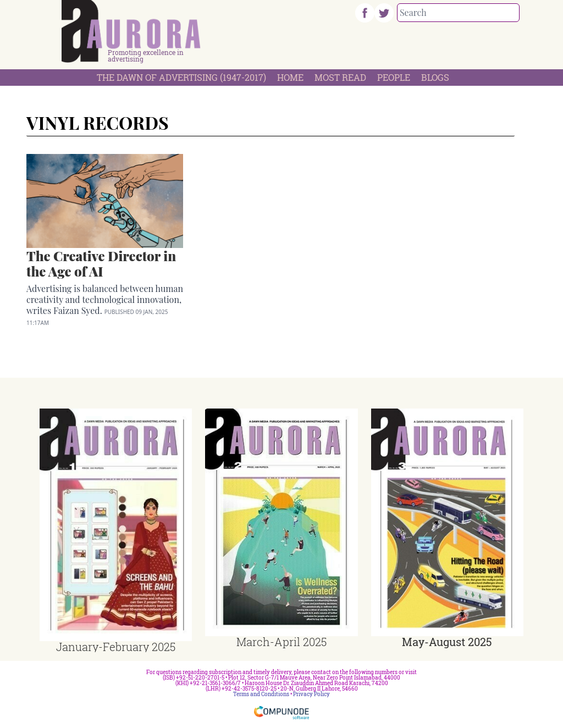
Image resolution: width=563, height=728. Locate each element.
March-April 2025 (281, 642)
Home (290, 77)
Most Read (340, 77)
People (394, 77)
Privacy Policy (311, 694)
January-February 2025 (116, 647)
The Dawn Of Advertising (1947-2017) (181, 77)
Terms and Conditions (261, 694)
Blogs (435, 77)
